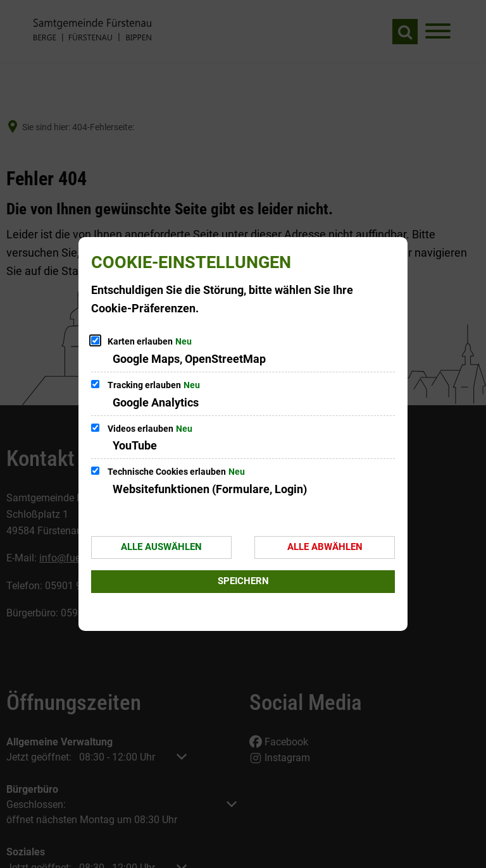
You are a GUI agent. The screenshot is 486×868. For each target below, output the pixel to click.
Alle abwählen (325, 547)
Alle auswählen (161, 547)
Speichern (243, 581)
